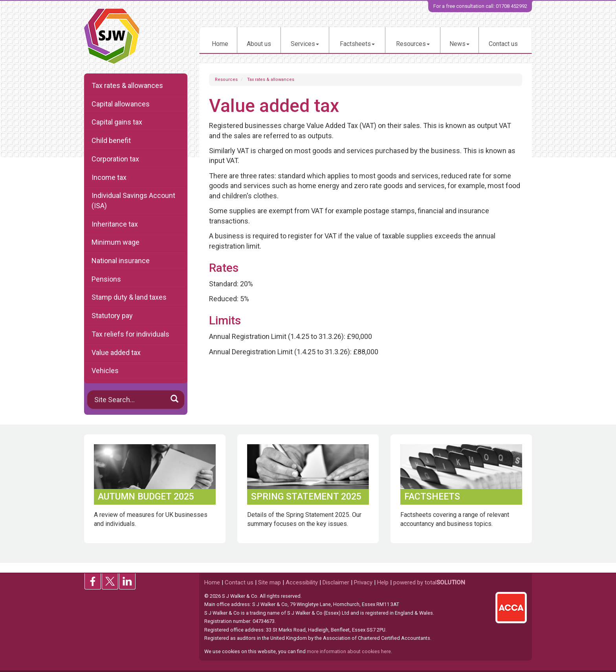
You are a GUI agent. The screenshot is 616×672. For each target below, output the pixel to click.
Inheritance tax (115, 224)
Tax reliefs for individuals (130, 334)
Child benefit (111, 140)
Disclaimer (336, 582)
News (459, 44)
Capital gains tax (117, 122)
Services (305, 44)
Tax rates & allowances (271, 80)
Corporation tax (115, 159)
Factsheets (357, 44)
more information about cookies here (349, 651)
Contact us (503, 44)
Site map (269, 582)
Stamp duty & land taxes (129, 297)
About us (259, 44)
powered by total (429, 582)
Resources (413, 44)
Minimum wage (115, 242)
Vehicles (105, 371)
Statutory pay (112, 316)
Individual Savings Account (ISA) (133, 201)
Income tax (109, 177)
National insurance (121, 261)
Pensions (106, 279)
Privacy (363, 582)
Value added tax (116, 352)
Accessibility (302, 582)
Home (220, 44)
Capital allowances (121, 104)
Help (383, 582)
